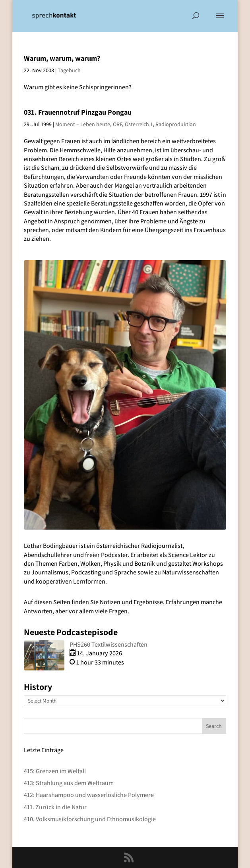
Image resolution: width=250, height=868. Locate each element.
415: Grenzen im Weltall (55, 771)
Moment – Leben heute (83, 124)
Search (214, 726)
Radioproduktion (176, 124)
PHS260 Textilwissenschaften (109, 644)
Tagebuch (69, 70)
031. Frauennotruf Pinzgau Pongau (78, 112)
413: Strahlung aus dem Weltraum (69, 783)
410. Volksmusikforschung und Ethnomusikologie (90, 819)
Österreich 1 (139, 124)
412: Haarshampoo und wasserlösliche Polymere (89, 795)
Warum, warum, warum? (62, 58)
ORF (117, 124)
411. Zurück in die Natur (55, 807)
